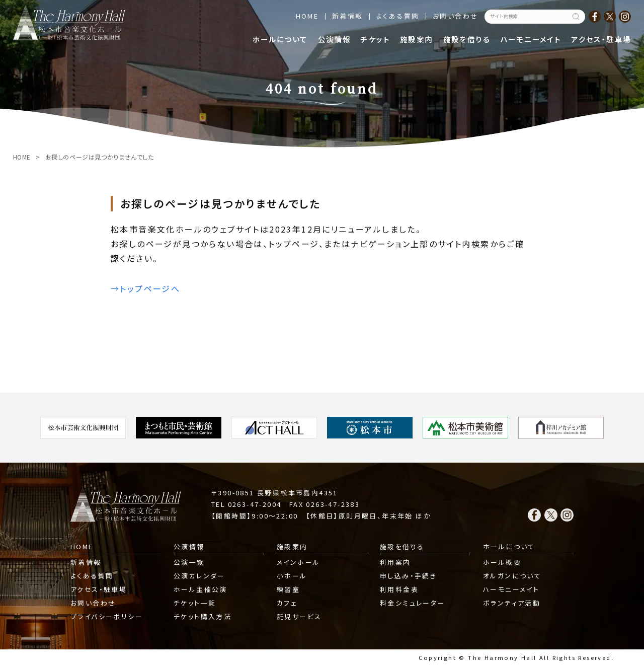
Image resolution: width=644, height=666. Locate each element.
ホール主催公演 (200, 589)
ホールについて (280, 39)
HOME (307, 16)
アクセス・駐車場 (601, 39)
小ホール (292, 576)
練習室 (288, 589)
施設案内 (417, 39)
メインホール (298, 562)
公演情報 (335, 39)
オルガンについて (512, 576)
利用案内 (395, 562)
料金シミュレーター (413, 603)
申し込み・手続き (408, 576)
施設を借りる (467, 39)
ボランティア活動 (512, 603)
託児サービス (299, 616)
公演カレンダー (199, 576)
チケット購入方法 (203, 616)
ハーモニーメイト (531, 39)
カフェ (287, 603)
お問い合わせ (455, 16)
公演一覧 (189, 562)
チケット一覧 (195, 603)
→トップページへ (145, 288)
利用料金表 (399, 589)
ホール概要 (502, 562)
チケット (375, 39)
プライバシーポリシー (107, 616)
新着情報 (348, 16)
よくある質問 (398, 16)
